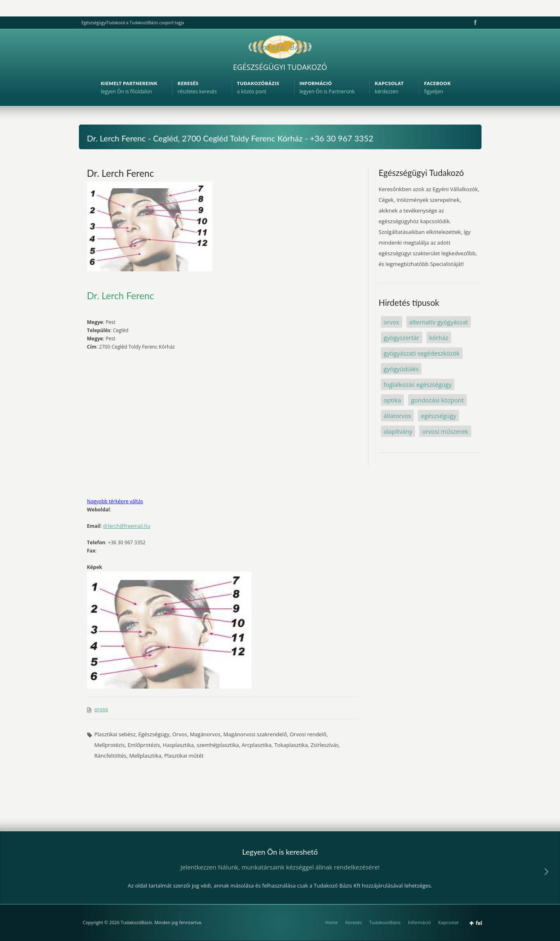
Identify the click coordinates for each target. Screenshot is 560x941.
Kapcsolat (449, 922)
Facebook (475, 23)
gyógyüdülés (401, 369)
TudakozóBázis (385, 922)
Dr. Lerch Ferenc (121, 173)
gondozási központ (437, 400)
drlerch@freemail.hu (127, 526)
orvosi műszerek (445, 431)
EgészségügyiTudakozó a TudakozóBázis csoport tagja (133, 23)
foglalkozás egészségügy (418, 384)
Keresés (354, 922)
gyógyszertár (402, 338)
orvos (101, 709)
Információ (419, 922)
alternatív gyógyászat (439, 322)
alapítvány (398, 431)
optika (393, 400)
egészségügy (438, 416)
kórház (439, 338)
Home (331, 922)
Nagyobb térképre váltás (115, 501)
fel (479, 923)
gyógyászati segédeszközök (422, 353)
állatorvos (398, 416)
